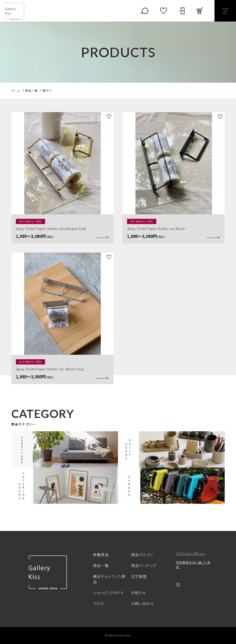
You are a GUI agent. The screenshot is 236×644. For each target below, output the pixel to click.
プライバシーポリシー (191, 554)
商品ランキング (144, 565)
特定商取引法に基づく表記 (193, 565)
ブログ (99, 603)
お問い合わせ (142, 603)
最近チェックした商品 (109, 579)
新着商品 (101, 555)
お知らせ (138, 593)
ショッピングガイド (108, 593)
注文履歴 (139, 576)
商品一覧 (101, 565)
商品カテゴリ (142, 555)
